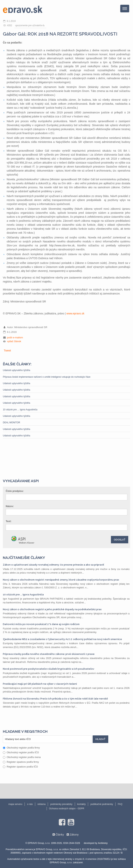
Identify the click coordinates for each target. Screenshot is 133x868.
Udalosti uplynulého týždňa (16, 370)
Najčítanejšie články (24, 558)
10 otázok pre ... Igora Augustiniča (20, 410)
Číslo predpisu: (15, 491)
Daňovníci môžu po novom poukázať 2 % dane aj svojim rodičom (41, 624)
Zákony (74, 835)
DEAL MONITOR (12, 423)
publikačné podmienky (102, 804)
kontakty (82, 804)
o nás (30, 804)
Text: (9, 521)
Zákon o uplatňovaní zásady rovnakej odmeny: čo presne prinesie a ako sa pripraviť (53, 565)
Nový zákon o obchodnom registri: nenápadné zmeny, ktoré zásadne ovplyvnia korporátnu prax (61, 580)
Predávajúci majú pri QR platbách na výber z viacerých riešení (40, 684)
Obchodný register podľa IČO (21, 752)
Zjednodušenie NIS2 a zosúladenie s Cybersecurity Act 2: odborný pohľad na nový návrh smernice (62, 639)
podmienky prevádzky (61, 804)
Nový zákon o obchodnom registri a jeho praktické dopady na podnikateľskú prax (52, 609)
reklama (42, 804)
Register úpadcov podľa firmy (21, 762)
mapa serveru (15, 804)
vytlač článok (14, 341)
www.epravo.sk (75, 313)
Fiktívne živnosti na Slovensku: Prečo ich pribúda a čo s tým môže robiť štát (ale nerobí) (55, 699)
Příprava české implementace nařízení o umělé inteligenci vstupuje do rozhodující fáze (47, 377)
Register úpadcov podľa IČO (20, 767)
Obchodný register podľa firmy (21, 748)
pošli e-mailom (15, 337)
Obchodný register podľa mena (22, 757)
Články (60, 835)
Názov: (10, 506)
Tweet (7, 351)
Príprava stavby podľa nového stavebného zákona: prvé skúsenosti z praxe (49, 654)
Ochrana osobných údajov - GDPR (67, 809)
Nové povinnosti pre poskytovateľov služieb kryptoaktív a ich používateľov (49, 669)
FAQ (120, 804)
